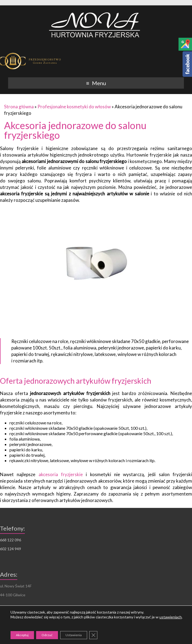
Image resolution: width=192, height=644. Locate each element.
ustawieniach (171, 617)
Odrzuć (47, 635)
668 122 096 (11, 540)
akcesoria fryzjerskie (61, 474)
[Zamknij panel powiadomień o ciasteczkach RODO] (93, 635)
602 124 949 (11, 549)
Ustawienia (74, 635)
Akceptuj (22, 635)
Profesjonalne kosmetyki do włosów (74, 107)
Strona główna (19, 107)
